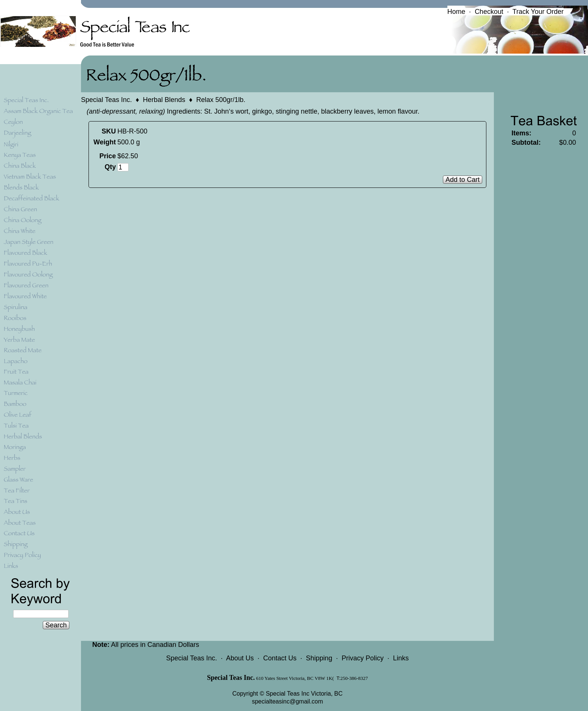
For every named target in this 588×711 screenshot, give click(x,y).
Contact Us (280, 658)
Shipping (319, 658)
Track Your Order (538, 12)
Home (456, 12)
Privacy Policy (363, 658)
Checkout (489, 12)
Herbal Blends (164, 100)
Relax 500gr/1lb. (221, 100)
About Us (240, 658)
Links (401, 658)
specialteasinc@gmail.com (288, 701)
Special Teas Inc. (106, 100)
